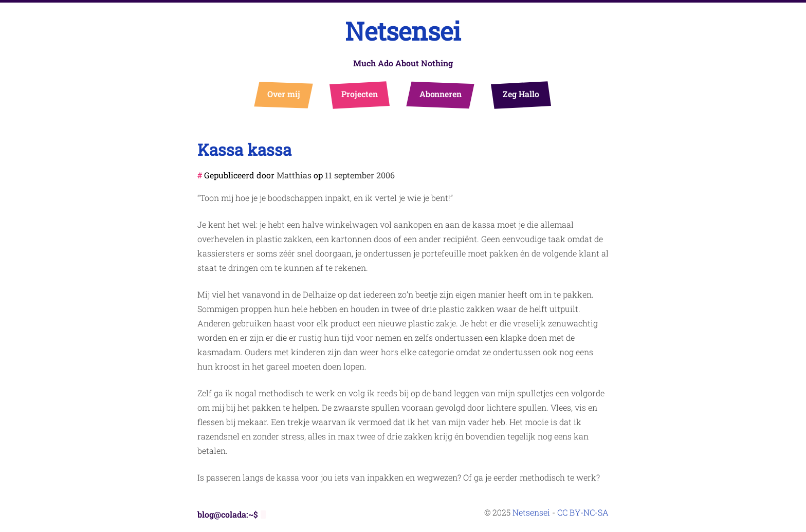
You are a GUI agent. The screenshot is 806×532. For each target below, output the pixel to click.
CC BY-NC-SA (583, 512)
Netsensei (403, 31)
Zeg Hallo (521, 94)
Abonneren (441, 94)
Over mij (284, 94)
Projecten (360, 94)
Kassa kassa (244, 149)
